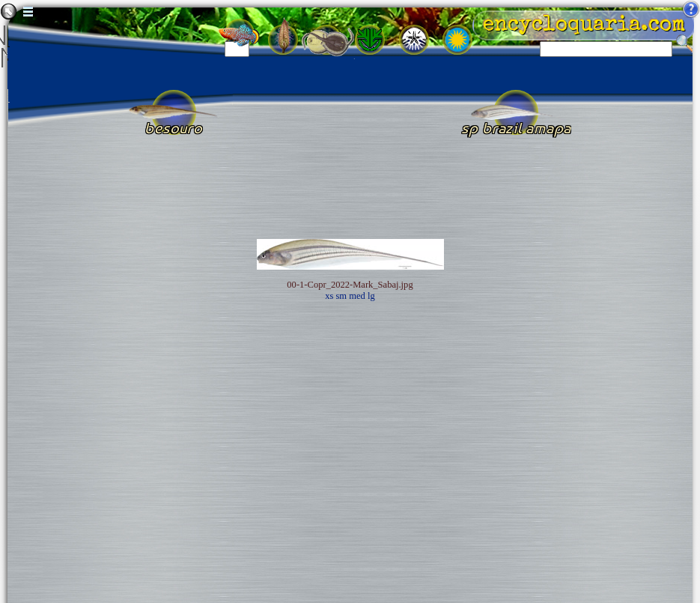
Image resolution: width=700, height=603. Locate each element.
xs (329, 296)
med (357, 296)
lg (371, 296)
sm (341, 296)
